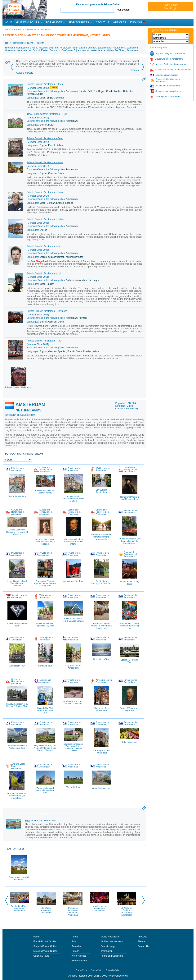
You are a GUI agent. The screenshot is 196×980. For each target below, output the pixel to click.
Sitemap (142, 941)
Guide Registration (111, 937)
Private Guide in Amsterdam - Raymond (47, 311)
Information (107, 951)
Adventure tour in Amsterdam (169, 59)
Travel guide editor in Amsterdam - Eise (47, 114)
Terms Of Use (82, 970)
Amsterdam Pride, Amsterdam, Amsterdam (19, 908)
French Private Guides (45, 941)
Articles (120, 22)
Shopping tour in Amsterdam (169, 91)
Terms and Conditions (112, 956)
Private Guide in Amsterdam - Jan (44, 246)
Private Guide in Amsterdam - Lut (44, 273)
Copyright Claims (113, 970)
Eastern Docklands (51, 50)
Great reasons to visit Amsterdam (19, 868)
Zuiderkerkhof (105, 48)
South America (79, 961)
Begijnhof (54, 48)
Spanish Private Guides (45, 946)
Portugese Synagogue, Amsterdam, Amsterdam (73, 911)
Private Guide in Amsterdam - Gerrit (45, 138)
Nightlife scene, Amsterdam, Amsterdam (100, 908)
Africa (75, 937)
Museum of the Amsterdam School (22, 50)
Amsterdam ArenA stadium (73, 48)
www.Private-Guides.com (115, 976)
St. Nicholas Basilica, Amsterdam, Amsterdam (126, 911)
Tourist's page (171, 5)
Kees (27, 821)
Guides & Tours (41, 956)
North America (79, 956)
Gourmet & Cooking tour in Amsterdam (168, 80)
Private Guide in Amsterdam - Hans (45, 163)
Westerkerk (133, 48)
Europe (76, 951)
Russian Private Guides (45, 951)
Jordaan (92, 48)
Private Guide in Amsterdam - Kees (45, 84)
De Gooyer (67, 50)
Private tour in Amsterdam (168, 86)
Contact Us (143, 946)
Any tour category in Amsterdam (170, 53)
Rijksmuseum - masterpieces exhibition (94, 50)
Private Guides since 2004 (25, 9)
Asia (74, 941)
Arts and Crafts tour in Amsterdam (171, 64)
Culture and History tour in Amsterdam (173, 70)
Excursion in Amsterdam (167, 75)
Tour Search (123, 10)
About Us (102, 22)
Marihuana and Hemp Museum (32, 48)
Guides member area (112, 941)
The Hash (10, 48)
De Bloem (120, 50)
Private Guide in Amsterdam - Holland (46, 219)
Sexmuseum (133, 50)
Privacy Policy (96, 970)
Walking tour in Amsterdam (168, 96)
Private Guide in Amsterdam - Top (44, 341)
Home (8, 22)
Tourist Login (171, 8)
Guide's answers (25, 73)
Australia (76, 946)
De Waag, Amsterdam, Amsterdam (46, 910)
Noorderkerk (119, 48)
